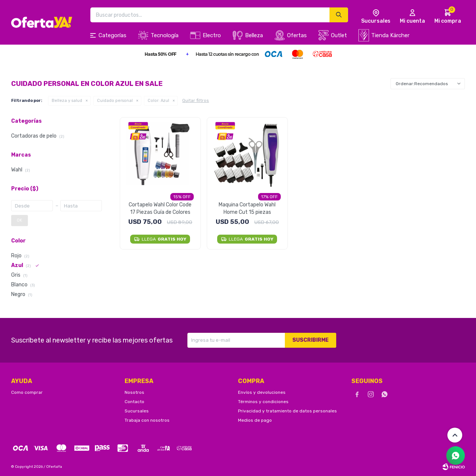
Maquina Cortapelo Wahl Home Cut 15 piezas (247, 208)
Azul (158, 101)
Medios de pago (255, 420)
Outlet (339, 35)
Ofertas (297, 35)
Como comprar (27, 392)
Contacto (134, 402)
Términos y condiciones (263, 402)
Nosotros (134, 392)
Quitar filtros (196, 100)
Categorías (112, 35)
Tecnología (165, 35)
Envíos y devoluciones (262, 392)
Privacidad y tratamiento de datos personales (287, 411)
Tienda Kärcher (390, 35)
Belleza (254, 35)
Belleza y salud (67, 101)
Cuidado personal (115, 101)
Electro (212, 35)
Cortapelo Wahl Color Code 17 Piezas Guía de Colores (160, 208)
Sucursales (137, 411)
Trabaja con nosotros (147, 420)
